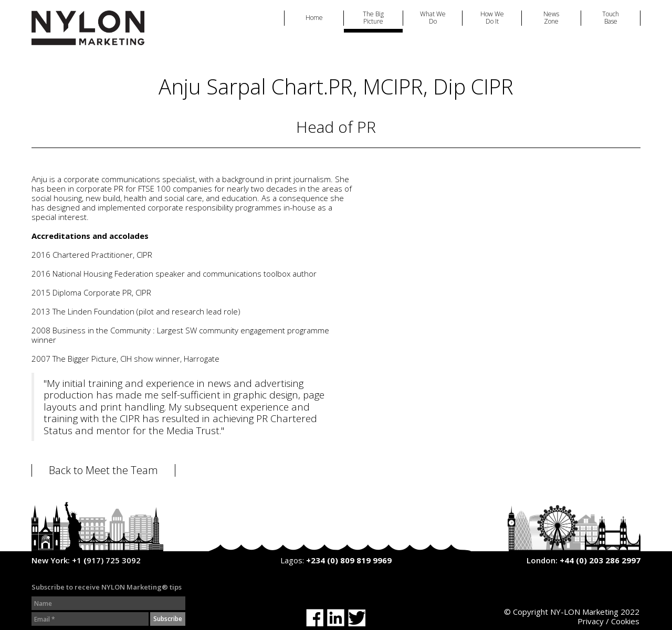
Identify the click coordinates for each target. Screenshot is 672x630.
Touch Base (611, 18)
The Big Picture (373, 18)
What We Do (433, 18)
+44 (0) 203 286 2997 (600, 560)
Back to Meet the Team (103, 470)
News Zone (551, 18)
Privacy (591, 621)
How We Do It (492, 18)
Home (314, 18)
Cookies (625, 621)
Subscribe (168, 619)
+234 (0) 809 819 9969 (349, 560)
